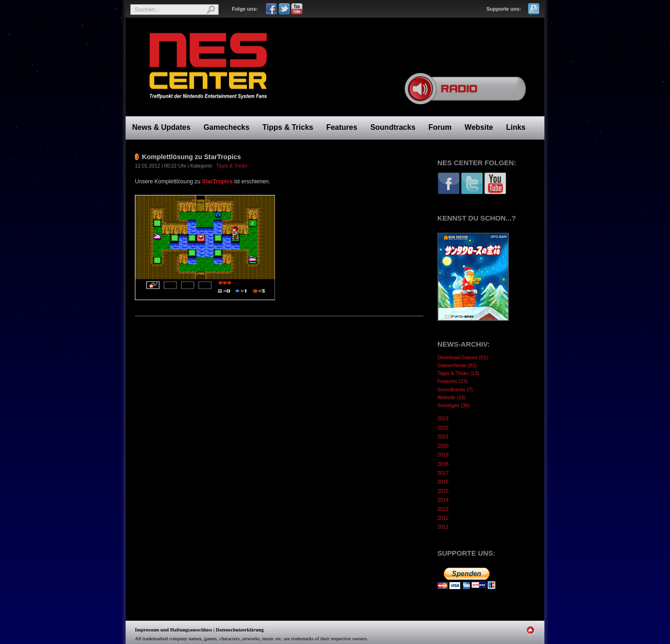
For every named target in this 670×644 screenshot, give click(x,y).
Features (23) (452, 381)
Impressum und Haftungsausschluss (174, 630)
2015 (443, 491)
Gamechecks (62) (457, 365)
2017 (443, 473)
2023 (443, 418)
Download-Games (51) (463, 357)
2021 (443, 436)
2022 (443, 428)
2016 (443, 482)
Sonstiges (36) (454, 405)
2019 (443, 455)
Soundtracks (393, 127)
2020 (443, 446)
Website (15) (452, 397)
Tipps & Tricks (288, 127)
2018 (443, 464)
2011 (443, 527)
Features (342, 127)
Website (479, 127)
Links (516, 127)
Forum (440, 127)
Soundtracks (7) (455, 389)
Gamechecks (226, 127)
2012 (443, 518)
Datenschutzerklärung (240, 630)
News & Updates (161, 127)
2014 (443, 500)
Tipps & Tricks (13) (458, 373)
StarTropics (218, 181)
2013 (443, 509)
